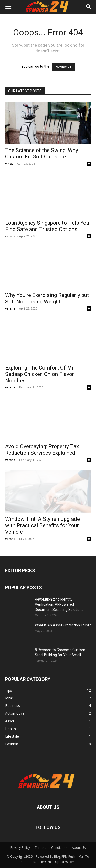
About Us (79, 848)
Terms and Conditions (51, 848)
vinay (9, 163)
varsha (10, 236)
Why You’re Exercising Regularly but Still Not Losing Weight (47, 298)
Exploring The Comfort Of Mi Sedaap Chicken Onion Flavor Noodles (40, 374)
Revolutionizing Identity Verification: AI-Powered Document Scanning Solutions (59, 604)
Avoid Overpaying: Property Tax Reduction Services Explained (42, 450)
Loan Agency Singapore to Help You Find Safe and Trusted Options (47, 226)
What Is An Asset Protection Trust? (63, 625)
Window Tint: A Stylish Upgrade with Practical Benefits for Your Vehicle (42, 525)
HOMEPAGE (63, 67)
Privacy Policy (20, 848)
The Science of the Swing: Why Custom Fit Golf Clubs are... (42, 153)
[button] (8, 7)
